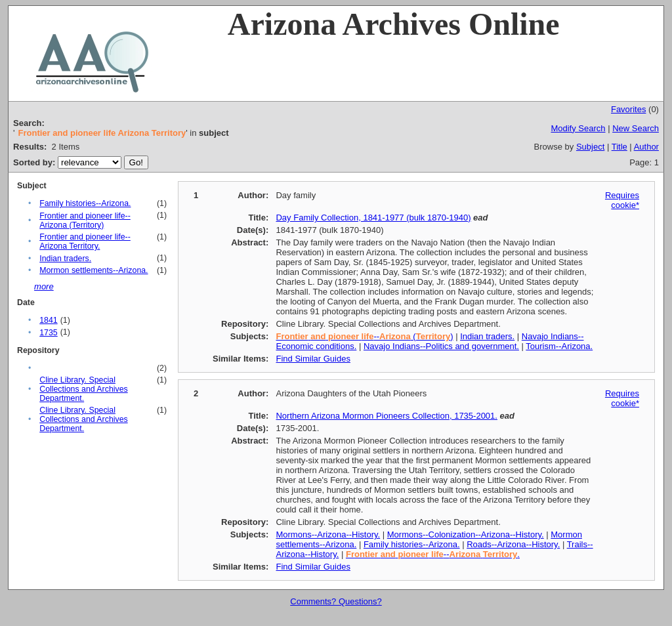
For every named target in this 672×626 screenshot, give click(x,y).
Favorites (628, 109)
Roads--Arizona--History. (513, 544)
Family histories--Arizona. (85, 203)
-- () (364, 336)
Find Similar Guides (313, 359)
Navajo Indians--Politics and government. (441, 346)
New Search (636, 128)
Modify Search (578, 128)
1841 (48, 320)
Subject (590, 147)
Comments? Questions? (336, 601)
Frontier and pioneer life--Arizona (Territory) (85, 220)
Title (619, 147)
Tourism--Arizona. (559, 346)
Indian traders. (65, 259)
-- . (433, 554)
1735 (48, 333)
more (44, 286)
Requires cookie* (622, 200)
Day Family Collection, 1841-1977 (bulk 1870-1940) (373, 218)
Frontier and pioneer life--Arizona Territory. (85, 241)
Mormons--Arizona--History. (328, 534)
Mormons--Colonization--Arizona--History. (466, 534)
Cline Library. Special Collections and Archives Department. (83, 389)
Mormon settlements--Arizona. (94, 270)
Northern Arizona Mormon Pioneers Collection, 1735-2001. (386, 416)
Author (646, 147)
